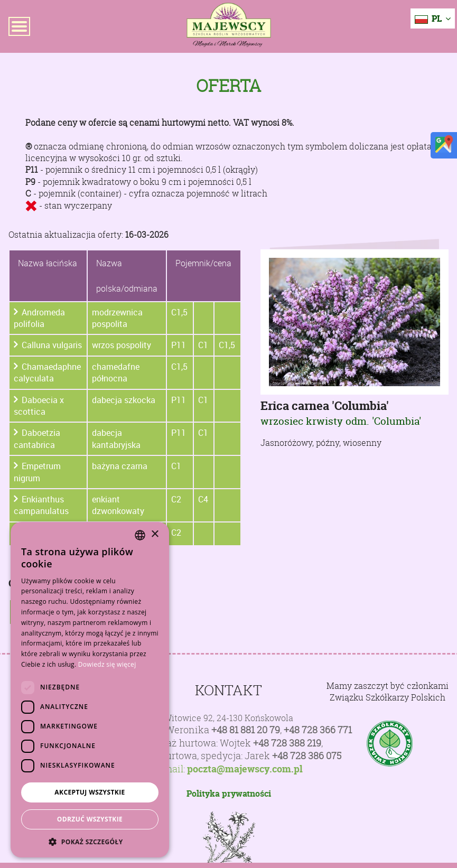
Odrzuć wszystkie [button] (90, 819)
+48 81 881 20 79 (246, 730)
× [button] (155, 534)
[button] (90, 842)
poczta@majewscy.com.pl (245, 769)
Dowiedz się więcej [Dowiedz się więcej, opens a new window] (107, 664)
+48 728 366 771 (318, 730)
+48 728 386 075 (307, 756)
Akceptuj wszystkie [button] (90, 792)
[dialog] (90, 690)
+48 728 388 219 (287, 743)
